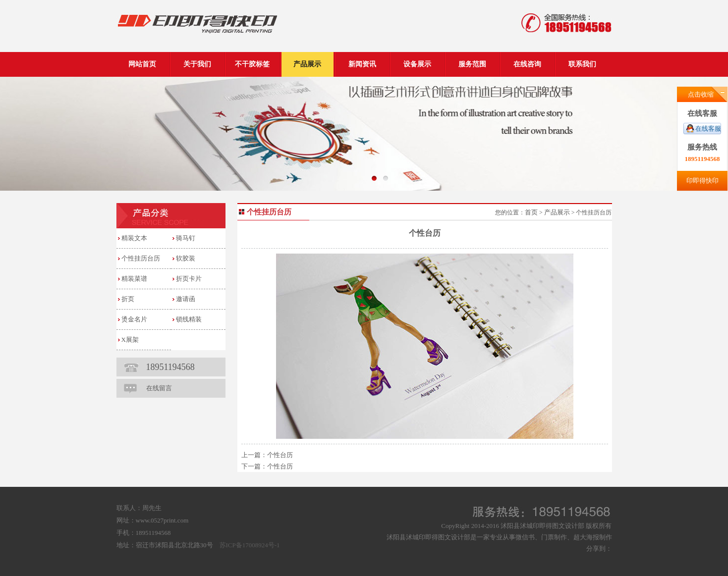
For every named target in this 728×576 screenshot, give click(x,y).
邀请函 (186, 299)
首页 (531, 212)
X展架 (130, 340)
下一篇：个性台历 (267, 466)
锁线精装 (189, 319)
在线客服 (708, 129)
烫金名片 (134, 319)
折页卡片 (189, 279)
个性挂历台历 (141, 258)
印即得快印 (702, 181)
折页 (128, 299)
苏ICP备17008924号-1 (250, 545)
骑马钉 (186, 238)
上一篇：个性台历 (267, 455)
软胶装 (186, 258)
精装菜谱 (134, 279)
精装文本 (134, 238)
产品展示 (557, 212)
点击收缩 (701, 94)
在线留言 (159, 388)
